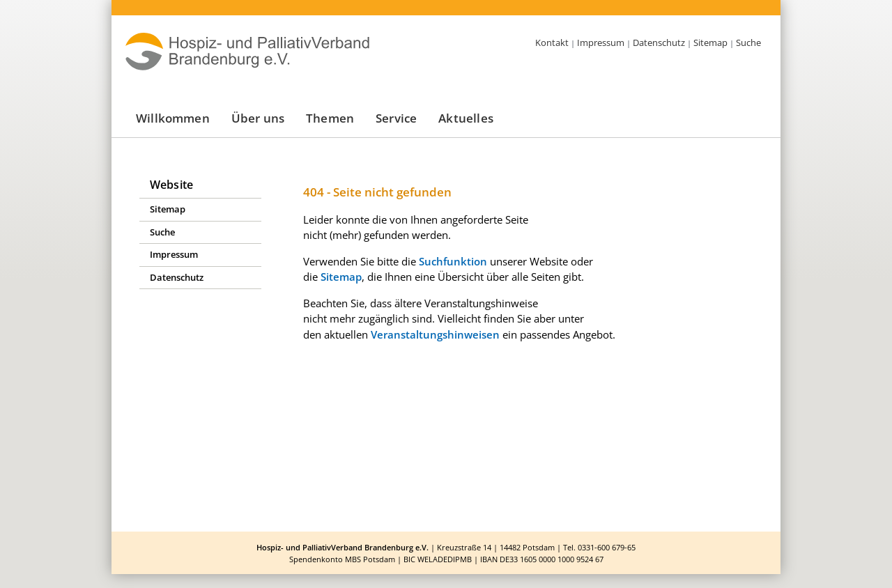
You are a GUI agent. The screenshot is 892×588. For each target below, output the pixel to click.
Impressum (601, 42)
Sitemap (710, 42)
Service (396, 118)
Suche (748, 42)
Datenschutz (659, 42)
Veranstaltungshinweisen (435, 334)
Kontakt (552, 42)
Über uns (258, 118)
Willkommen (173, 118)
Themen (330, 118)
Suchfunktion (453, 261)
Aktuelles (466, 118)
